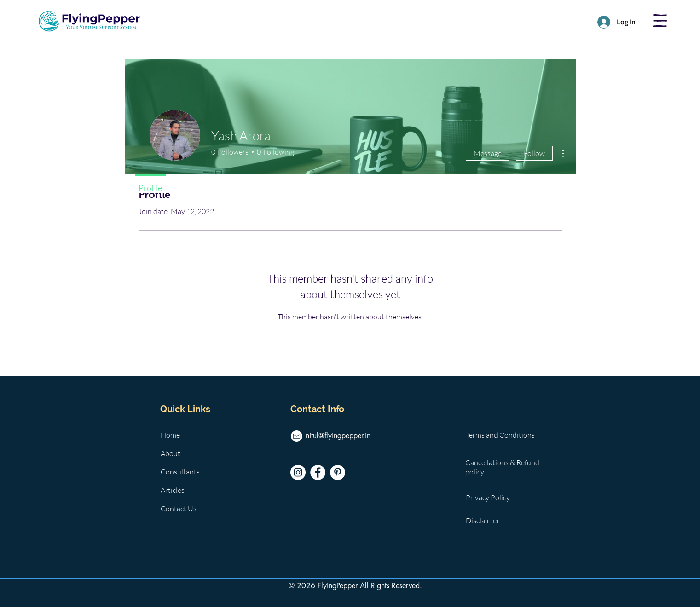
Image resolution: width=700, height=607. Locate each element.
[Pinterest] (338, 472)
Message (488, 153)
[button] (660, 21)
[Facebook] (318, 472)
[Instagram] (298, 472)
